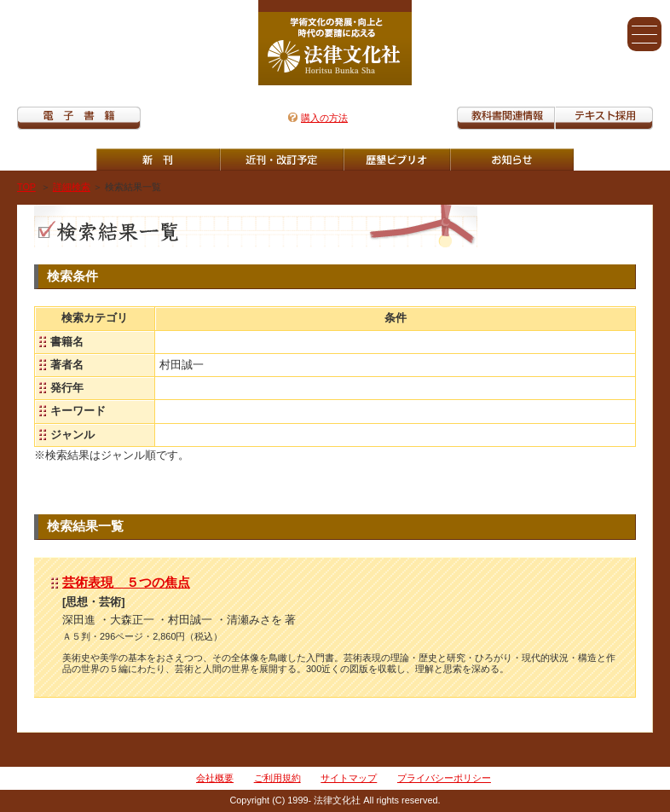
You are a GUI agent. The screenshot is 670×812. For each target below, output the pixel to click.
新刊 (158, 159)
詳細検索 (72, 187)
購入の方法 (324, 118)
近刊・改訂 (282, 159)
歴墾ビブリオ (397, 159)
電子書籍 (79, 118)
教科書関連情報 (506, 118)
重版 (512, 159)
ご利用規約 (277, 778)
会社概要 (215, 778)
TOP (26, 187)
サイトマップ (349, 778)
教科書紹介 (604, 118)
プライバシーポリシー (444, 778)
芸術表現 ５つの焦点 (126, 582)
